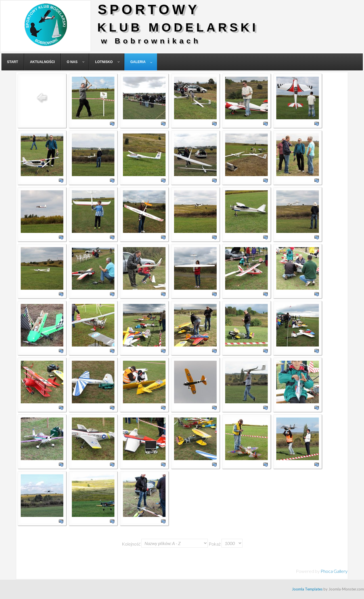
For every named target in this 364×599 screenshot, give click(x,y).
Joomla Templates (307, 589)
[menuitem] (13, 62)
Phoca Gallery (334, 571)
